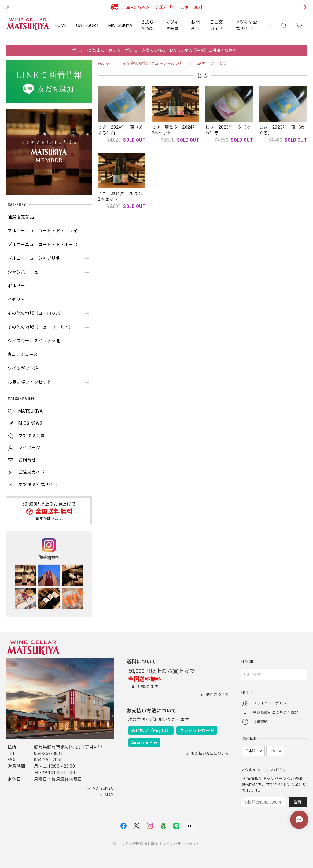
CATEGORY (88, 25)
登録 (298, 802)
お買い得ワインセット (29, 382)
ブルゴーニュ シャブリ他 (34, 258)
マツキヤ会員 (172, 25)
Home (103, 63)
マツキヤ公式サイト (246, 25)
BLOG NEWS (148, 25)
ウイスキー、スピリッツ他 (34, 341)
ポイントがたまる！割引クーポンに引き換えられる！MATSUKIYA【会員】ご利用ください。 (156, 50)
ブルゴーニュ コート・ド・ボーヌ (43, 245)
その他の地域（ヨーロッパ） (36, 313)
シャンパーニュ (23, 272)
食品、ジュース (23, 355)
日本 (201, 63)
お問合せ (195, 25)
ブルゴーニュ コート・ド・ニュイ (43, 231)
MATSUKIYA (120, 25)
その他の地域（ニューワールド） (41, 327)
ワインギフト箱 (23, 368)
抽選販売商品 (21, 217)
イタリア (16, 300)
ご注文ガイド (217, 25)
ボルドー (16, 286)
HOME (61, 25)
